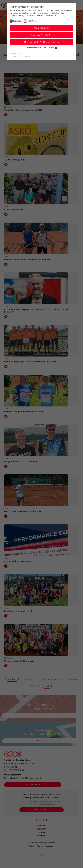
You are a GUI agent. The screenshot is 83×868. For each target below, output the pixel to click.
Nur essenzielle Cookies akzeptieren (42, 42)
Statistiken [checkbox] (32, 21)
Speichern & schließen (41, 35)
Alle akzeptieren (41, 28)
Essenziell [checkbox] (18, 21)
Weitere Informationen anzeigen (41, 48)
